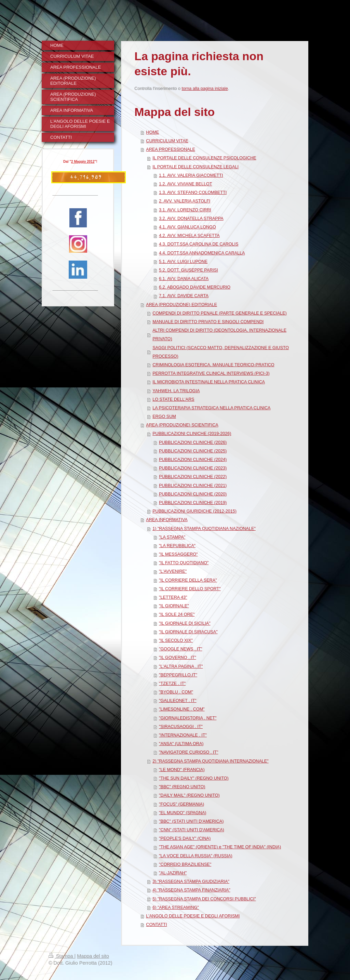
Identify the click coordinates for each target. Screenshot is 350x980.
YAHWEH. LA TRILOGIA (176, 391)
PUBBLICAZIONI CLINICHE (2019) (193, 503)
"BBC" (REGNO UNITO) (182, 787)
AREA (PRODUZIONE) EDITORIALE (181, 305)
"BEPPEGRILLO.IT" (178, 675)
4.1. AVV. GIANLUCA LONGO (187, 227)
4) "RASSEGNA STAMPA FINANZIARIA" (191, 890)
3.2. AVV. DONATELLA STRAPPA (191, 218)
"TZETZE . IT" (172, 684)
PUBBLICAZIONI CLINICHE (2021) (193, 486)
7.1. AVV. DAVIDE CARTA (184, 296)
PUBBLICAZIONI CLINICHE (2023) (193, 468)
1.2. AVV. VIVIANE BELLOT (185, 184)
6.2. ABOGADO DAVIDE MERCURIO (195, 287)
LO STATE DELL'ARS (173, 399)
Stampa (62, 956)
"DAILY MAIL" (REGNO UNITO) (189, 795)
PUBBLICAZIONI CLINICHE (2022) (193, 477)
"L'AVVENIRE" (173, 571)
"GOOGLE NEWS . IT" (181, 649)
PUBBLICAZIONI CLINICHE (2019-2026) (192, 434)
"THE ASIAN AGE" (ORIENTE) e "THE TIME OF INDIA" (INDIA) (220, 847)
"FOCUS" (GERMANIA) (181, 804)
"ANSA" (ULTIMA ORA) (181, 744)
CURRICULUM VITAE (167, 141)
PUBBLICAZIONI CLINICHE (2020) (193, 494)
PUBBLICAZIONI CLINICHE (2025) (193, 451)
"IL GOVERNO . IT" (178, 658)
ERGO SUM (164, 416)
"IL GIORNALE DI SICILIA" (185, 623)
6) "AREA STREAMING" (176, 908)
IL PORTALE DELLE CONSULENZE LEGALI (196, 167)
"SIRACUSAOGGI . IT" (181, 727)
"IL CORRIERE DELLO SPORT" (190, 589)
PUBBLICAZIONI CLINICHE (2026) (193, 442)
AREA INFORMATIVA (167, 520)
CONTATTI (156, 925)
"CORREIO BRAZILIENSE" (185, 864)
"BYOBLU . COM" (176, 692)
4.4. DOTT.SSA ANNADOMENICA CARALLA (202, 253)
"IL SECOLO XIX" (176, 640)
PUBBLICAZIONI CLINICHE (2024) (193, 460)
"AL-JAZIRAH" (173, 873)
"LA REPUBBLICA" (177, 546)
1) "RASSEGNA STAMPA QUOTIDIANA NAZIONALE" (204, 529)
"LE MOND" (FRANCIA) (182, 770)
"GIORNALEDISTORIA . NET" (188, 718)
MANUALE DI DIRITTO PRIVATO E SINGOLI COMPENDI (208, 322)
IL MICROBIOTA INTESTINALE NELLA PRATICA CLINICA (209, 382)
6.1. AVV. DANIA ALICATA (184, 279)
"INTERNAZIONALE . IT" (183, 735)
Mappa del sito (93, 956)
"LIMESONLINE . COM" (182, 709)
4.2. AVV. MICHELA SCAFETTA (189, 236)
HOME (152, 132)
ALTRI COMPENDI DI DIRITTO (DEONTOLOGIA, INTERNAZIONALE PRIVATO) (219, 335)
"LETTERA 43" (173, 597)
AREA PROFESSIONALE (170, 149)
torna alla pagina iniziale (205, 89)
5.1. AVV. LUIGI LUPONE (183, 262)
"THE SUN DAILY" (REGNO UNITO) (194, 778)
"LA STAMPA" (172, 537)
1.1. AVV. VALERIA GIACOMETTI (191, 175)
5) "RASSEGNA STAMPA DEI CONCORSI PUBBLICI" (204, 899)
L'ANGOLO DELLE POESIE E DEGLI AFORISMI (193, 916)
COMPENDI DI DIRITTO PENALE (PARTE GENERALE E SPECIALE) (220, 313)
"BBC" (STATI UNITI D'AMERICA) (191, 821)
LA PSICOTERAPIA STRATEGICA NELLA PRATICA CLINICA (211, 408)
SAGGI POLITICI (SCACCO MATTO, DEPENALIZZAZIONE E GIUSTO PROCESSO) (221, 352)
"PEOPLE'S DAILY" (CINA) (185, 838)
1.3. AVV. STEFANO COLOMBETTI (193, 193)
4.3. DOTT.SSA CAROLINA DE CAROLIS (199, 244)
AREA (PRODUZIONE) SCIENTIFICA (182, 425)
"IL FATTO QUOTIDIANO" (184, 563)
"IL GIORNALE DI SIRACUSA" (188, 632)
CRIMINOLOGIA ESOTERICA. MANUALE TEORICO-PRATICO (213, 365)
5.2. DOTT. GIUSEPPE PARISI (189, 270)
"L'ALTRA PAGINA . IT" (181, 666)
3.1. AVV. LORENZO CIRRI (185, 210)
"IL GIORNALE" (174, 606)
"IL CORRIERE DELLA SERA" (188, 580)
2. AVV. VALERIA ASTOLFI (185, 201)
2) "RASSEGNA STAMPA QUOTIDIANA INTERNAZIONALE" (210, 761)
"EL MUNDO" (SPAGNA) (183, 813)
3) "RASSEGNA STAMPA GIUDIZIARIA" (191, 882)
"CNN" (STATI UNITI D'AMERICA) (192, 830)
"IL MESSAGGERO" (178, 554)
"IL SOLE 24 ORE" (177, 614)
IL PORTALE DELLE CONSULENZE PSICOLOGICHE (204, 158)
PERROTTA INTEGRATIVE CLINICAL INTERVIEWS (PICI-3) (211, 373)
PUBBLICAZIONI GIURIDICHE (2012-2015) (194, 511)
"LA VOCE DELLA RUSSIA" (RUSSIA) (196, 856)
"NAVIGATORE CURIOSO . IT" (189, 752)
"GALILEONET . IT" (178, 701)
